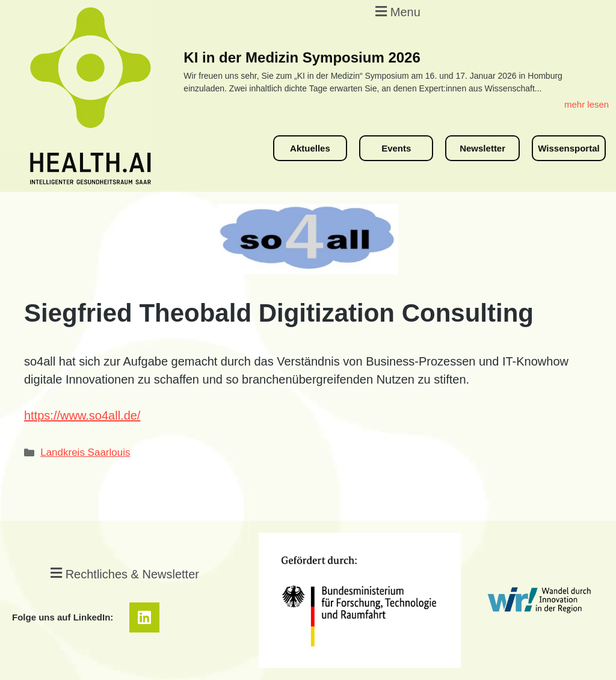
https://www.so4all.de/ (82, 415)
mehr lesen (587, 104)
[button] (396, 11)
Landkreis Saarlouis (85, 452)
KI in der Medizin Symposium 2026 (302, 57)
